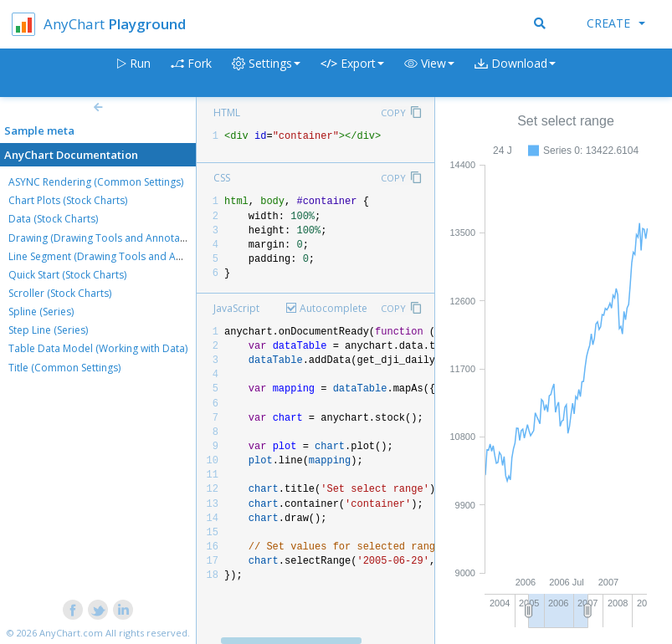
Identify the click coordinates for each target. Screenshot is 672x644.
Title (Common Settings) (64, 368)
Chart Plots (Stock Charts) (68, 200)
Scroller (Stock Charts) (60, 293)
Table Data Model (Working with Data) (98, 348)
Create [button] (616, 23)
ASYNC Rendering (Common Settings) (96, 182)
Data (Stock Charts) (53, 219)
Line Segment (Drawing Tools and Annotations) (119, 256)
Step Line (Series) (48, 330)
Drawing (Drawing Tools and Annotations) (107, 238)
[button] (429, 73)
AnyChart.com (71, 633)
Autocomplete (333, 308)
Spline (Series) (41, 312)
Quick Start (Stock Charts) (67, 275)
